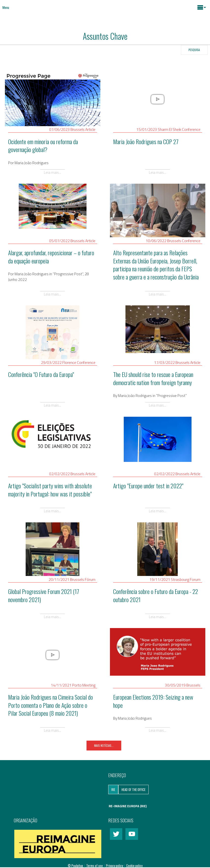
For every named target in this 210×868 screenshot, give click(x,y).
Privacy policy (115, 866)
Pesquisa (194, 50)
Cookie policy (134, 866)
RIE (113, 789)
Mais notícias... (104, 745)
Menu (6, 7)
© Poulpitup (75, 866)
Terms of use (95, 866)
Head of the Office (133, 789)
